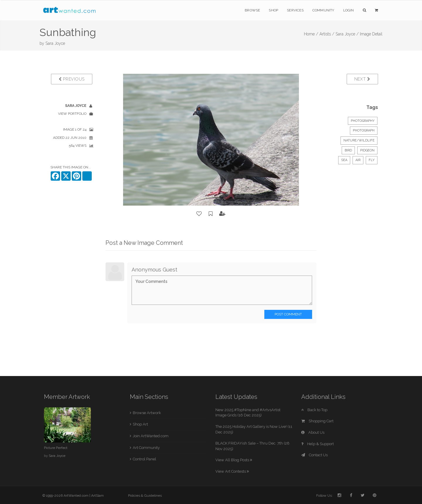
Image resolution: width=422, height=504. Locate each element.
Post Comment (288, 314)
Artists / (327, 34)
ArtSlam (97, 496)
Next (362, 79)
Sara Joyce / (347, 34)
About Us (313, 432)
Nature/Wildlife (359, 140)
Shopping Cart (317, 421)
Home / (311, 34)
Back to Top (314, 410)
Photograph (364, 130)
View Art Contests (232, 471)
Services (295, 10)
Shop (273, 10)
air (358, 160)
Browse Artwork (147, 413)
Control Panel (144, 459)
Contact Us (314, 455)
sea (344, 160)
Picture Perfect (56, 448)
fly (372, 160)
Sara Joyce (55, 43)
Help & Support (318, 444)
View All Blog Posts (234, 460)
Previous (72, 79)
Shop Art (140, 424)
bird (348, 150)
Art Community (146, 448)
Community (323, 10)
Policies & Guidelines (145, 496)
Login (349, 10)
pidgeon (367, 150)
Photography (363, 121)
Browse (252, 10)
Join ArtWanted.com (151, 436)
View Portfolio (72, 114)
